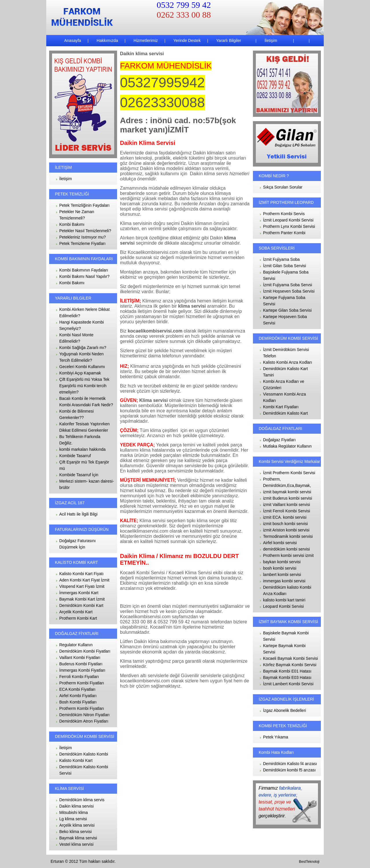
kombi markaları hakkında (82, 449)
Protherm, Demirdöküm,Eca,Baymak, (287, 482)
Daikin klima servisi (76, 806)
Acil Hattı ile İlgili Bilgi (78, 514)
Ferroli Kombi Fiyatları (79, 677)
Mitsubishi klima (74, 812)
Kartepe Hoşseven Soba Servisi (285, 320)
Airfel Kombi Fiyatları (78, 696)
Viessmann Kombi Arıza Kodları (284, 397)
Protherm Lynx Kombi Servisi (289, 226)
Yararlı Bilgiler (228, 40)
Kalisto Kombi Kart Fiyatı (81, 574)
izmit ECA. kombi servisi (285, 517)
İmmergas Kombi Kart (79, 593)
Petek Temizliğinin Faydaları (84, 205)
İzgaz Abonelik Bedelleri (285, 710)
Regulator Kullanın (76, 645)
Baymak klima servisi (78, 838)
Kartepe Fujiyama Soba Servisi (284, 301)
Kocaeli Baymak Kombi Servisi (291, 658)
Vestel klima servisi (76, 844)
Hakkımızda (107, 40)
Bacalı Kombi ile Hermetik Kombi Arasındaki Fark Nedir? (86, 402)
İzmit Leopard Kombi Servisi (288, 220)
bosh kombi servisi (280, 568)
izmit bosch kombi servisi (285, 524)
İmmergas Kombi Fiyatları (82, 670)
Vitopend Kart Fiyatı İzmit (82, 586)
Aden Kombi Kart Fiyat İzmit (84, 580)
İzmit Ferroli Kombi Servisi (287, 511)
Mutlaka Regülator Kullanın (287, 446)
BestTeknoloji (309, 862)
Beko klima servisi (75, 832)
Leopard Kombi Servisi (283, 606)
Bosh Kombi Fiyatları (78, 702)
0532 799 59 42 (184, 5)
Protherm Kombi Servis (284, 214)
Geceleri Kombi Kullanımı (82, 367)
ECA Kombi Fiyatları (77, 689)
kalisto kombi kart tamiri (284, 600)
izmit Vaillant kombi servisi (286, 505)
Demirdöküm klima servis (82, 800)
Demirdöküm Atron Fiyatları (84, 721)
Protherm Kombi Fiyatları (82, 683)
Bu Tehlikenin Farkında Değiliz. (80, 440)
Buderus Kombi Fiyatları (81, 664)
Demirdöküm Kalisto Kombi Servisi (84, 770)
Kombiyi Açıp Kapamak (80, 373)
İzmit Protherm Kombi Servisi (289, 473)
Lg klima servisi (73, 819)
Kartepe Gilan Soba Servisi (287, 310)
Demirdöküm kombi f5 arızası (289, 770)
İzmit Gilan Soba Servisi (285, 266)
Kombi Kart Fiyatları (281, 407)
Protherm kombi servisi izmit (288, 555)
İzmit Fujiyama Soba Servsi (288, 285)
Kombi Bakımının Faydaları (84, 270)
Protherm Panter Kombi (284, 233)
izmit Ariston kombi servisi (286, 530)
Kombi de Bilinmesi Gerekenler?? (76, 414)
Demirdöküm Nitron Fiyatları (84, 715)
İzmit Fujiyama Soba (281, 259)
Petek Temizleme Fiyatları (82, 243)
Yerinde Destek (186, 40)
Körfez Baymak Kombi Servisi (290, 665)
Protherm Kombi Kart (78, 618)
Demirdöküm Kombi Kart (81, 605)
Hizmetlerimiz (145, 40)
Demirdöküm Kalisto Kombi (84, 754)
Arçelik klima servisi (77, 825)
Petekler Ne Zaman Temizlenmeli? (77, 215)
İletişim (270, 40)
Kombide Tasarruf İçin (79, 475)
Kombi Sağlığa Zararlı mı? (83, 348)
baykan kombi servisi (282, 562)
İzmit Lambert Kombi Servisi (288, 684)
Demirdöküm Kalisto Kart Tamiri (285, 372)
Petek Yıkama (276, 737)
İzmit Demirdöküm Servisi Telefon (286, 353)
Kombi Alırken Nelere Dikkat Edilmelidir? (84, 313)
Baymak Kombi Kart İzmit (82, 599)
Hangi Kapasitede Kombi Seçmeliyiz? (82, 325)
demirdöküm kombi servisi (286, 549)
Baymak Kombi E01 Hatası (287, 671)
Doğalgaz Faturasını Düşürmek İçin (77, 544)
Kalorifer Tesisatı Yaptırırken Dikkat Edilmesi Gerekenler (84, 427)
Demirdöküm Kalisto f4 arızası (290, 764)
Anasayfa (73, 40)
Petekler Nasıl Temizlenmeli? (85, 231)
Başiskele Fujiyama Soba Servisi (286, 275)
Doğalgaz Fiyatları (279, 440)
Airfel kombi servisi (280, 543)
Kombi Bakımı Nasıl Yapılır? (84, 276)
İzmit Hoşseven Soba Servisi (289, 291)
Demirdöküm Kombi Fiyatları (85, 651)
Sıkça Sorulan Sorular (283, 187)
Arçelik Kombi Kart (76, 612)
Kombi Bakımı (72, 224)
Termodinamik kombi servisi (288, 536)
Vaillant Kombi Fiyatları (80, 658)
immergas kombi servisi (284, 581)
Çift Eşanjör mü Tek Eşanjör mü (84, 465)
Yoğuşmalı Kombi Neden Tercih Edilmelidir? (82, 357)
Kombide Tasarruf (75, 456)
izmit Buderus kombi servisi (288, 498)
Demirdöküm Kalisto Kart (285, 413)
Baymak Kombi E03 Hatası (287, 677)
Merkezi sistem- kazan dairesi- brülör (87, 484)
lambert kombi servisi (282, 575)
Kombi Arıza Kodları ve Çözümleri (284, 385)
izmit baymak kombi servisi (287, 492)
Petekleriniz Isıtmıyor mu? (83, 237)
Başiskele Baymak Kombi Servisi (286, 636)
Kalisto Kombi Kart (76, 760)
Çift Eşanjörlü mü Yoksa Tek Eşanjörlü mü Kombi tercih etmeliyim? (84, 386)
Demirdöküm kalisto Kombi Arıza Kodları (287, 590)
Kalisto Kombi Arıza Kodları (288, 362)
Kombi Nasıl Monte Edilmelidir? (76, 338)
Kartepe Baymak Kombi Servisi (284, 649)
